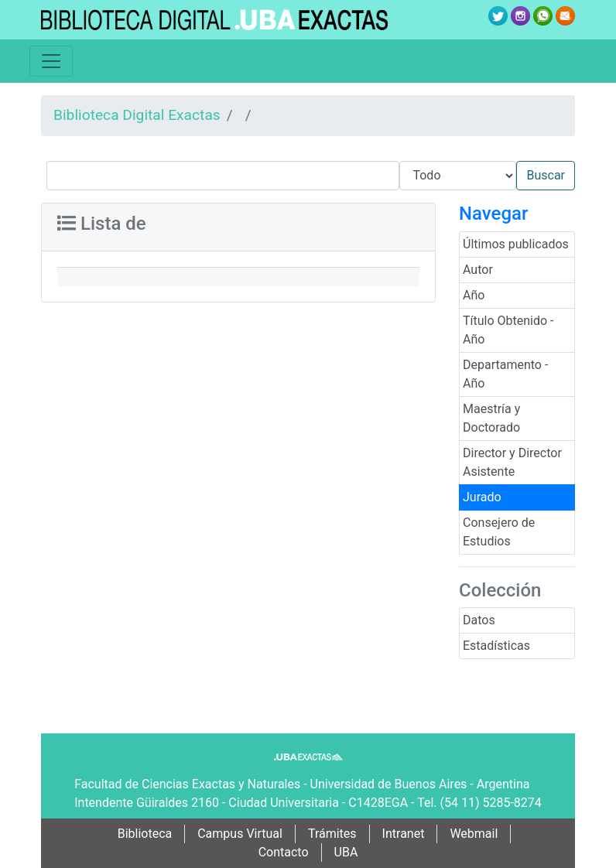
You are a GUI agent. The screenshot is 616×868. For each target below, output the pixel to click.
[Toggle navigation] (51, 61)
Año (474, 295)
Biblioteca (145, 834)
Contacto (284, 852)
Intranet (404, 834)
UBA (346, 852)
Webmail (474, 834)
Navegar (493, 214)
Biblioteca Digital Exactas (137, 115)
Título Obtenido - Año (508, 330)
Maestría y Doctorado (491, 418)
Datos (479, 620)
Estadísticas (496, 646)
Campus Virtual (240, 834)
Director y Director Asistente (512, 462)
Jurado (482, 497)
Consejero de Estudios (499, 532)
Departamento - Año (505, 374)
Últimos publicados (516, 244)
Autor (478, 270)
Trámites (332, 834)
